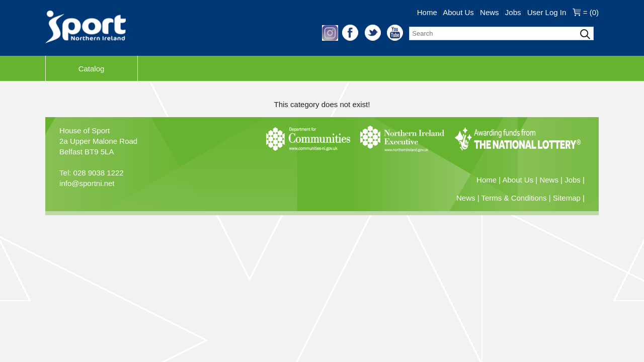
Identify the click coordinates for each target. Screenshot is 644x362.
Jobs (513, 12)
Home (427, 12)
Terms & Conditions (514, 198)
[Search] (501, 33)
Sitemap (567, 198)
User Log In (547, 12)
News (490, 12)
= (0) (586, 12)
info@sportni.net (87, 183)
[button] (331, 38)
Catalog (92, 69)
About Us (458, 12)
